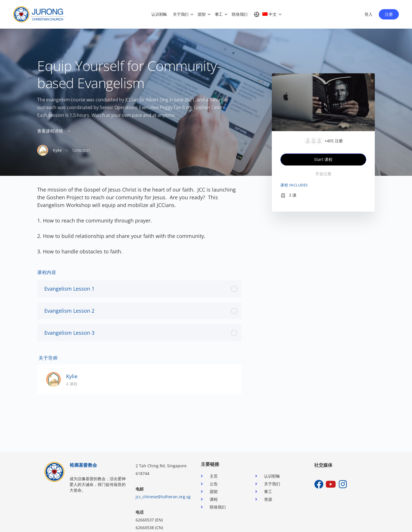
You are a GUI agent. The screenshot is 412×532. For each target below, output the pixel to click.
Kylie (72, 376)
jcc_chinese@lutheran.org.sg (163, 497)
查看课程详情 (54, 131)
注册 (389, 14)
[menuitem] (265, 14)
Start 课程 (323, 159)
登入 (369, 14)
